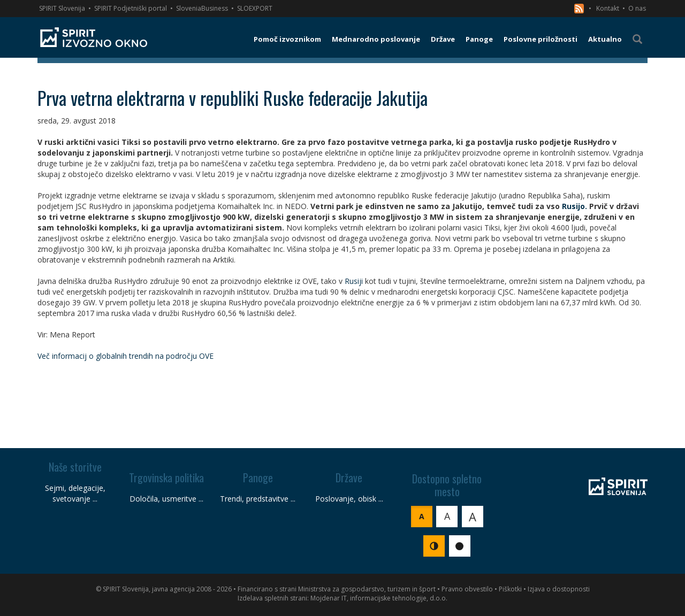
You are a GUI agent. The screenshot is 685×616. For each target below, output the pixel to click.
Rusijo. (574, 206)
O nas (637, 8)
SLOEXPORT (255, 8)
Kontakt (608, 8)
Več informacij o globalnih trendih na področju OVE (125, 356)
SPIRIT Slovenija (62, 8)
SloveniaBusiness (202, 8)
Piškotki (510, 589)
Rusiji (354, 281)
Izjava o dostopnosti (559, 589)
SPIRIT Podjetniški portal (131, 8)
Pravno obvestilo (467, 589)
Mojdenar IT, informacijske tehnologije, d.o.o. (379, 598)
